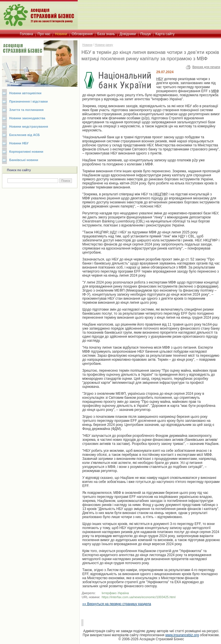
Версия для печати (206, 67)
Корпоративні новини (26, 152)
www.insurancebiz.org (182, 635)
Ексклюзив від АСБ (24, 135)
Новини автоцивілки (25, 93)
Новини (87, 45)
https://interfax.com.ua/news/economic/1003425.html (139, 597)
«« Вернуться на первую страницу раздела (117, 604)
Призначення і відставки (28, 101)
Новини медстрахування (29, 126)
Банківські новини (24, 160)
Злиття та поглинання (26, 110)
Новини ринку (104, 45)
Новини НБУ (19, 143)
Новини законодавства (27, 118)
